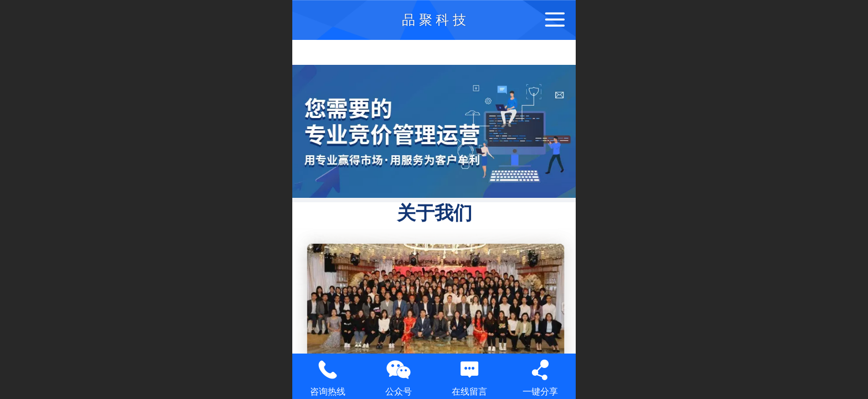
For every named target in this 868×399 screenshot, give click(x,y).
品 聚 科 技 (434, 20)
